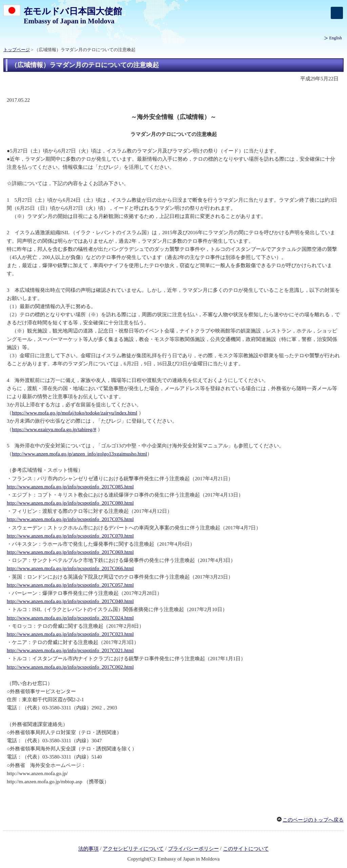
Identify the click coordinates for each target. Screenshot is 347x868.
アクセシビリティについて (133, 849)
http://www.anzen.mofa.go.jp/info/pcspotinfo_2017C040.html (70, 601)
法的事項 (88, 849)
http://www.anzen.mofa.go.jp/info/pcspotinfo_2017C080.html (70, 503)
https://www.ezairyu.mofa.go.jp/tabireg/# (54, 429)
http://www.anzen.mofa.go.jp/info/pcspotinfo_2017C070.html (70, 536)
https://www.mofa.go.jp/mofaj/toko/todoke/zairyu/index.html (75, 413)
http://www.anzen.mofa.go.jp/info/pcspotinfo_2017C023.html (70, 634)
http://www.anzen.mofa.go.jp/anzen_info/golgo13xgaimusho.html (79, 454)
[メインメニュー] (337, 13)
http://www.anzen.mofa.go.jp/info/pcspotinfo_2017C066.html (70, 568)
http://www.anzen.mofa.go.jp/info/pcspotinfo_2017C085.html (70, 487)
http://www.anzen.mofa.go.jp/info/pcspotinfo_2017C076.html (70, 519)
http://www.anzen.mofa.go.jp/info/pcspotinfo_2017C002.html (70, 667)
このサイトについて (246, 849)
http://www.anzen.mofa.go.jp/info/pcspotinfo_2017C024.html (70, 618)
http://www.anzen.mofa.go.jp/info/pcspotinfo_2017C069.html (70, 552)
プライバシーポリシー (193, 849)
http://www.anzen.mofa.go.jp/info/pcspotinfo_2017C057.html (70, 585)
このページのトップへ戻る (313, 820)
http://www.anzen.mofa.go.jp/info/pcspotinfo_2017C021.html (70, 650)
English (336, 38)
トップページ (17, 50)
